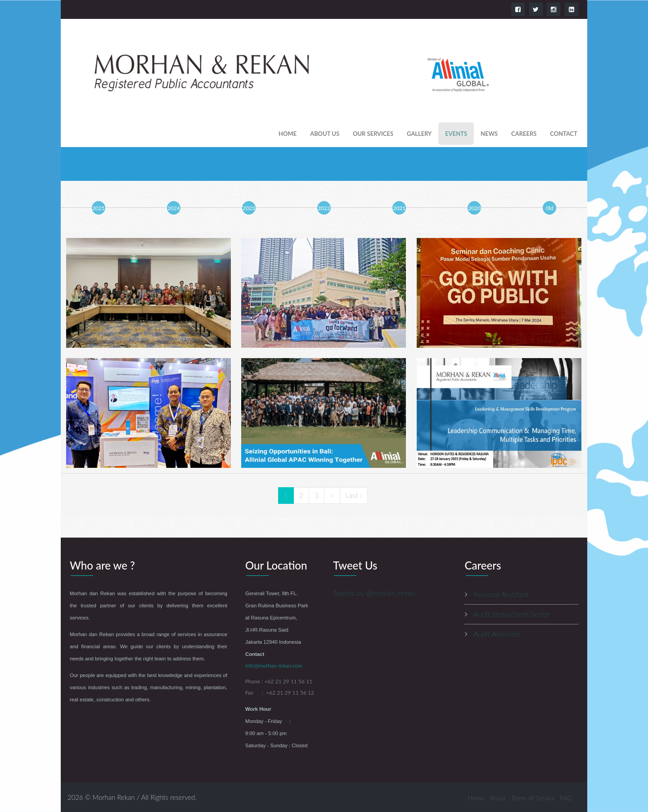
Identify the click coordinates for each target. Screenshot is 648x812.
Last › (354, 495)
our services (373, 134)
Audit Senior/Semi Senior (512, 614)
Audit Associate (497, 634)
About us (325, 134)
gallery (419, 134)
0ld (550, 208)
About (497, 798)
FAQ (566, 798)
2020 (474, 208)
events (456, 134)
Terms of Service (533, 798)
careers (524, 134)
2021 (399, 208)
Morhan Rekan (114, 797)
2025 (99, 208)
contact (564, 134)
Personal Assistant (501, 594)
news (489, 134)
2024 (174, 208)
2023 (249, 208)
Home (288, 134)
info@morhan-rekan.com (274, 666)
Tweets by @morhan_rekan (374, 593)
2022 (324, 208)
